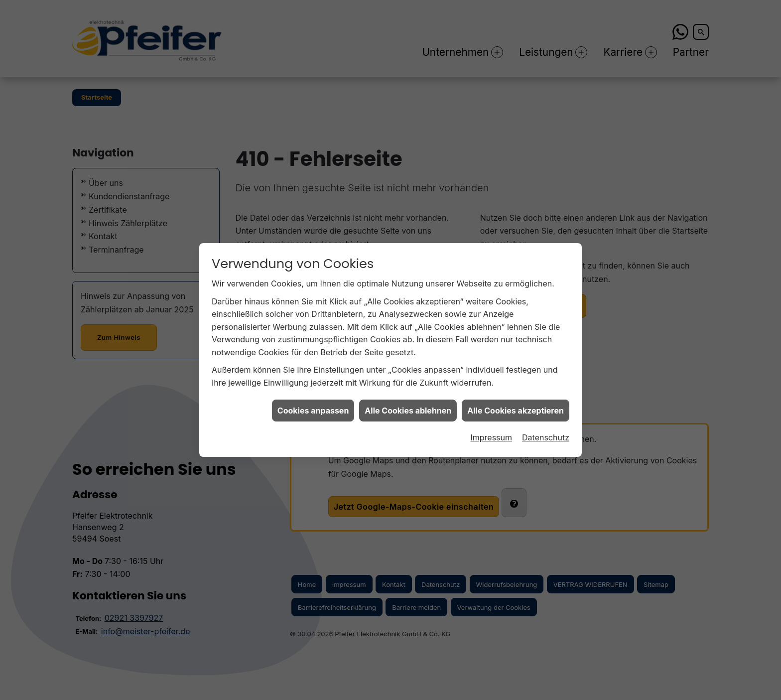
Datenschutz (546, 430)
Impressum (491, 430)
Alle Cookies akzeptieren (516, 404)
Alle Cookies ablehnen (408, 404)
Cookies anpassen (313, 404)
